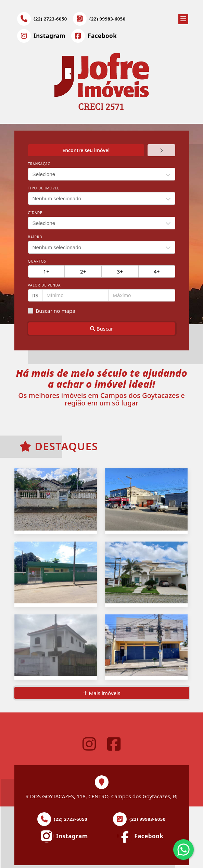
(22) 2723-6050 (50, 19)
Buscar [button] (102, 329)
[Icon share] (41, 36)
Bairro (35, 237)
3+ (120, 271)
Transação (40, 164)
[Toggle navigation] (183, 18)
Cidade (35, 213)
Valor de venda (45, 285)
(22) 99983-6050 (107, 19)
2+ (83, 271)
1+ (46, 271)
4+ (157, 271)
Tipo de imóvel (44, 188)
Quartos (37, 261)
